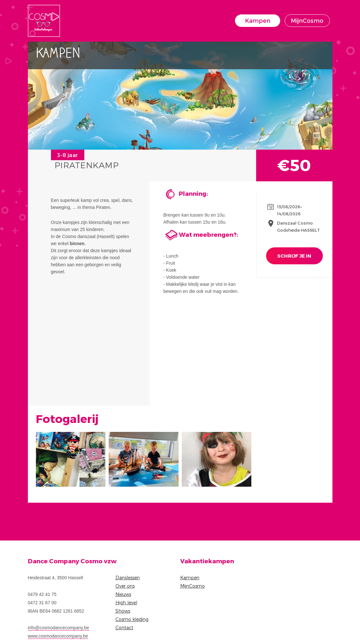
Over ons (125, 586)
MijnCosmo (307, 20)
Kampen (258, 20)
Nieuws (123, 594)
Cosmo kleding (132, 619)
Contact (124, 627)
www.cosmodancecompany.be (58, 636)
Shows (123, 611)
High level (126, 603)
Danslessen (128, 578)
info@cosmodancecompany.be (59, 628)
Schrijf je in (294, 256)
